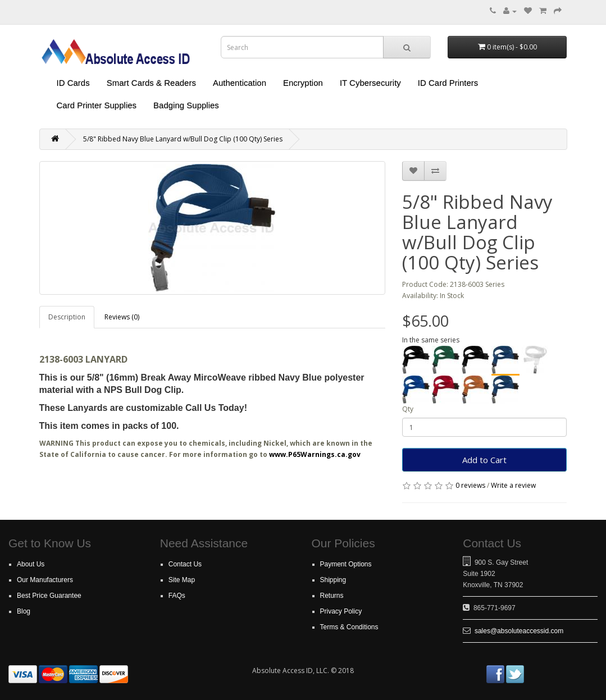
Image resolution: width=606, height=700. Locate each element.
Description (67, 317)
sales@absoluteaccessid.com (519, 631)
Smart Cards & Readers (151, 83)
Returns (332, 596)
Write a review (513, 485)
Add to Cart (484, 460)
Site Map (182, 580)
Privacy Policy (341, 611)
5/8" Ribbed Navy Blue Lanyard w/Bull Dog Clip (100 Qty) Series (183, 139)
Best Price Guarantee (49, 596)
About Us (31, 564)
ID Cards (73, 83)
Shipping (333, 580)
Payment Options (346, 564)
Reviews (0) (122, 317)
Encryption (303, 83)
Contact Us (185, 564)
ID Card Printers (448, 83)
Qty (408, 409)
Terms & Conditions (349, 627)
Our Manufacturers (45, 580)
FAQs (177, 596)
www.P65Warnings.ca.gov (315, 454)
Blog (24, 611)
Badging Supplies (186, 105)
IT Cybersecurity (370, 83)
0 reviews (470, 485)
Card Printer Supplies (97, 105)
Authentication (240, 83)
